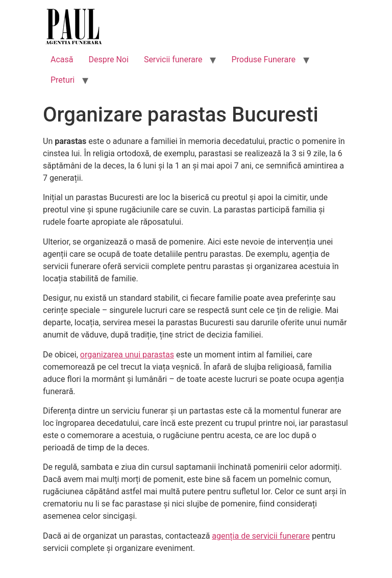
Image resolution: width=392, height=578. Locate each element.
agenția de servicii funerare (261, 536)
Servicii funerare (173, 59)
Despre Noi (108, 59)
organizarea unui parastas (127, 355)
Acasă (62, 59)
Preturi (63, 80)
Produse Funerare (263, 59)
